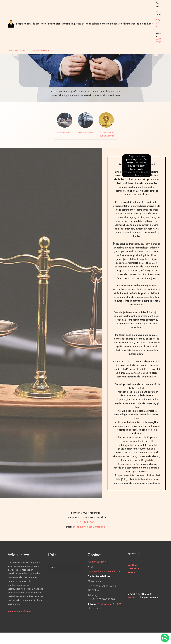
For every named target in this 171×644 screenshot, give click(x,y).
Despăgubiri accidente (17, 51)
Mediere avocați (86, 133)
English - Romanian (41, 51)
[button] (66, 569)
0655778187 (158, 42)
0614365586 (158, 23)
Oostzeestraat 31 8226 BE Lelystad (106, 134)
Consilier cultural (65, 133)
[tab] (66, 569)
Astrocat (132, 616)
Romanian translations (19, 630)
